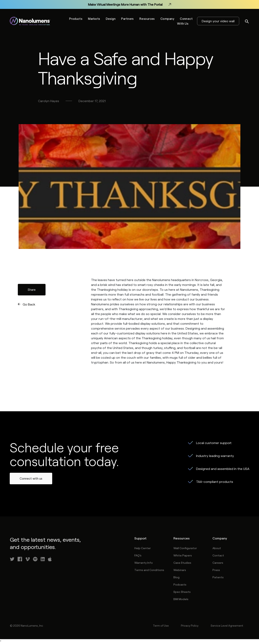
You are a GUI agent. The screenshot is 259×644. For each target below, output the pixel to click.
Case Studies (182, 563)
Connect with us (31, 478)
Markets (94, 19)
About (217, 548)
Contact (218, 555)
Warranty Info (144, 563)
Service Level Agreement (227, 625)
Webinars (180, 570)
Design (111, 19)
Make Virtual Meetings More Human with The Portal (129, 4)
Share (32, 290)
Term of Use (161, 625)
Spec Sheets (182, 592)
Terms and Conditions (149, 570)
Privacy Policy (190, 625)
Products (76, 19)
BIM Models (181, 599)
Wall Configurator (185, 548)
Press (216, 570)
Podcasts (180, 584)
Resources (147, 19)
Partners (127, 19)
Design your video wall (218, 21)
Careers (218, 563)
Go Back (29, 304)
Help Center (143, 548)
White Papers (183, 555)
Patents (218, 577)
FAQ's (138, 555)
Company (167, 19)
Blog (176, 577)
